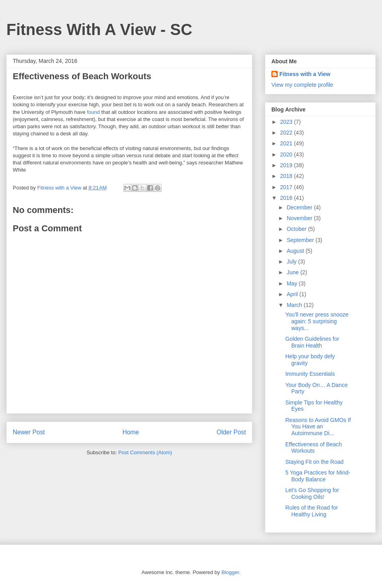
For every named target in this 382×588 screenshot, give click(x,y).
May (292, 283)
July (292, 262)
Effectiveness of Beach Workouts (314, 448)
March (295, 305)
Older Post (231, 432)
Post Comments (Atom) (145, 452)
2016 (287, 198)
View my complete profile (302, 85)
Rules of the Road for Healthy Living (312, 511)
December (300, 207)
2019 (287, 165)
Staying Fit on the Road (314, 462)
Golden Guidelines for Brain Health (312, 342)
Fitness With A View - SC (99, 29)
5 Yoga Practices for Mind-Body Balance (318, 476)
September (301, 240)
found (93, 112)
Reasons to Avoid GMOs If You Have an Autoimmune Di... (318, 427)
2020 (287, 154)
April (293, 294)
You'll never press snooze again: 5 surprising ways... (317, 321)
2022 (287, 133)
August (296, 251)
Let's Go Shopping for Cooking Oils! (312, 493)
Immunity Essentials (310, 374)
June (293, 272)
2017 (287, 187)
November (300, 218)
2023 (287, 122)
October (297, 229)
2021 (287, 143)
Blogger (230, 572)
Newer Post (29, 432)
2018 (287, 176)
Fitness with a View (305, 74)
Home (131, 432)
